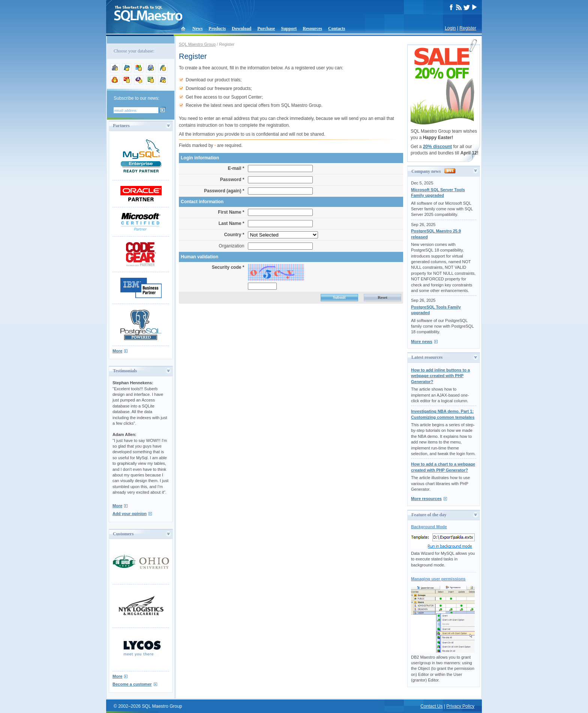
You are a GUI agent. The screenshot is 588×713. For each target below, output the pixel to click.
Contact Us (431, 706)
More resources (426, 499)
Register (468, 28)
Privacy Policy (460, 706)
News (197, 28)
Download (241, 28)
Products (217, 28)
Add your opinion (130, 514)
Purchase (266, 28)
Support (289, 28)
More (117, 351)
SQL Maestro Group (197, 44)
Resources (312, 28)
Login (450, 28)
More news (422, 342)
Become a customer (132, 684)
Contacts (337, 28)
